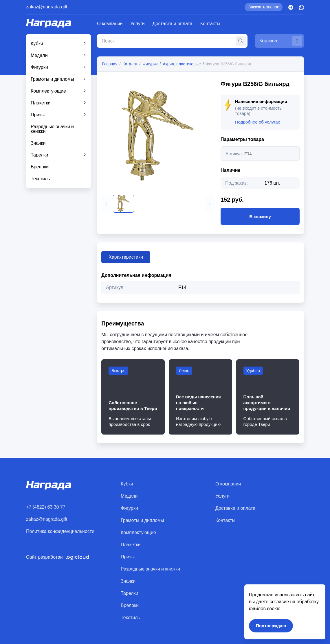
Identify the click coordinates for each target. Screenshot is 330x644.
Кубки (37, 44)
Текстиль (40, 179)
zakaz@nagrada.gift (47, 7)
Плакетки (41, 103)
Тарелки (40, 155)
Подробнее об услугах (257, 122)
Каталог (130, 64)
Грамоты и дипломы (52, 79)
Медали (39, 55)
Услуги (138, 24)
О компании (110, 24)
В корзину (260, 216)
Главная (110, 64)
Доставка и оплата (173, 24)
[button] (106, 204)
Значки (38, 143)
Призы (38, 115)
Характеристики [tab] (126, 257)
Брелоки (40, 167)
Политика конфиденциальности (60, 531)
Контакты (210, 24)
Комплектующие (48, 91)
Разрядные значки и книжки (52, 129)
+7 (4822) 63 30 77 (46, 507)
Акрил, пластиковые (182, 64)
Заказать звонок (264, 7)
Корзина (281, 41)
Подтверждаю (271, 626)
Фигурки (39, 67)
